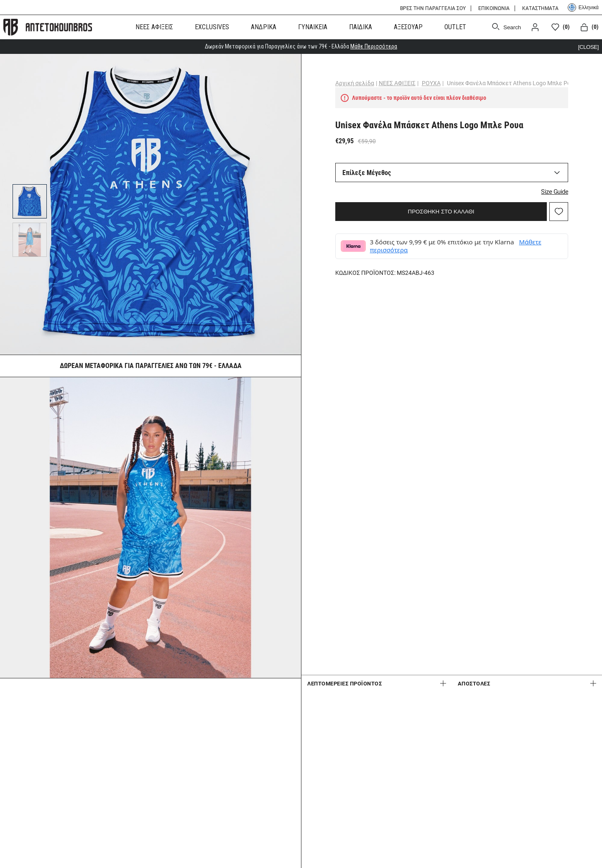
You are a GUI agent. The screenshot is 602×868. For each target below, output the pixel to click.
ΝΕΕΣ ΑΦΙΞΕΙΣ (154, 27)
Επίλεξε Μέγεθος (384, 172)
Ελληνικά (583, 8)
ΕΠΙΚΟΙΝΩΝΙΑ (494, 8)
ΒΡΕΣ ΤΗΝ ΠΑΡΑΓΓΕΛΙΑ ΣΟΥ (433, 8)
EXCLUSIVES (212, 27)
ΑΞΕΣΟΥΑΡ (408, 27)
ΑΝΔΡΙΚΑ (264, 27)
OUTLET (455, 27)
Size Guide (537, 187)
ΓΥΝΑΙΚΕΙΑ (313, 27)
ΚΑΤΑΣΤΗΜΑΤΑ (540, 8)
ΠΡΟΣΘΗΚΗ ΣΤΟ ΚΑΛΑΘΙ (441, 207)
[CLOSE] (588, 46)
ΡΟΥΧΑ (448, 82)
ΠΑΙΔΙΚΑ (361, 27)
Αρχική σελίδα (372, 82)
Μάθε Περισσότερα (374, 46)
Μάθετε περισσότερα (419, 246)
